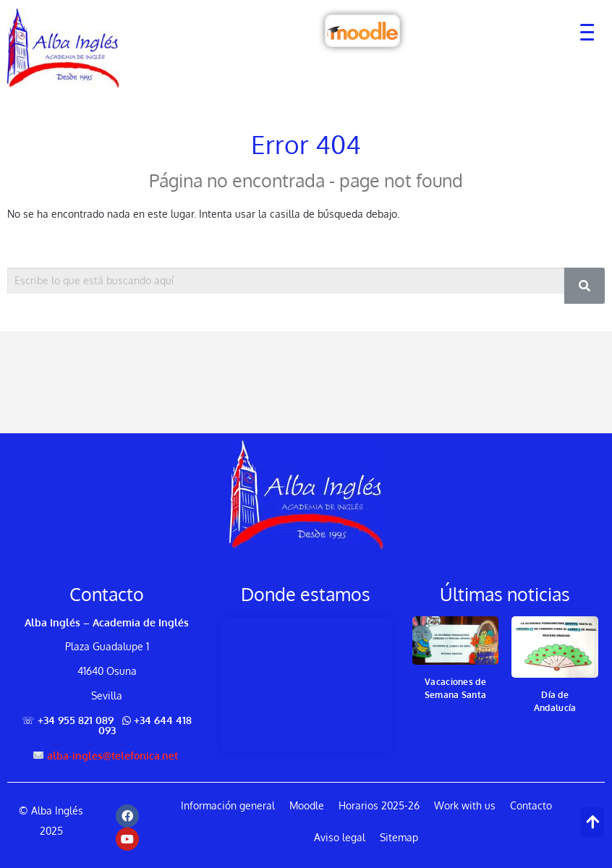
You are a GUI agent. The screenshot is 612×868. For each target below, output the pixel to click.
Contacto (531, 805)
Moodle (307, 805)
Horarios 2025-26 (379, 805)
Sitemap (399, 837)
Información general (228, 805)
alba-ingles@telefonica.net (112, 755)
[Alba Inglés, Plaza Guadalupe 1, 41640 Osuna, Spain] (306, 685)
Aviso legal (340, 837)
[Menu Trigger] (580, 31)
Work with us (465, 805)
